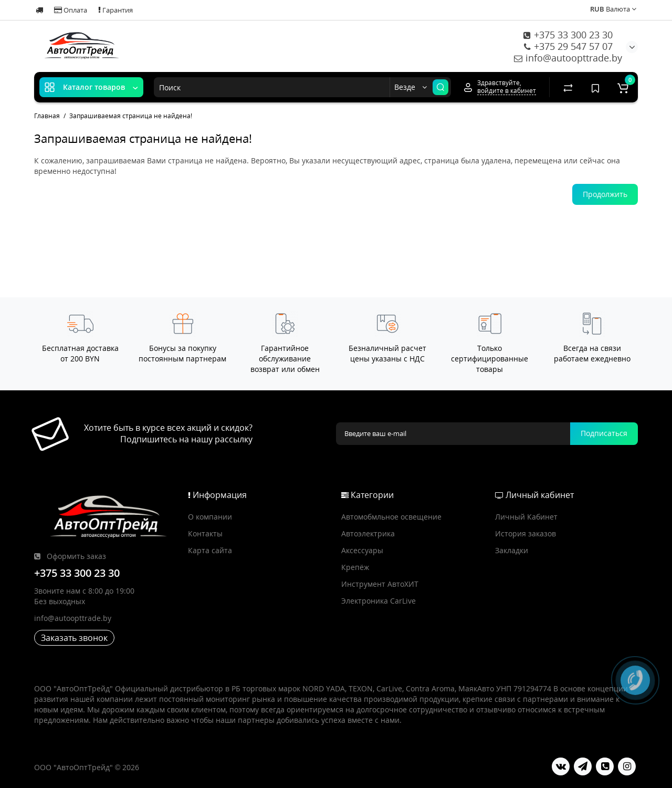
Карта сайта (210, 550)
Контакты (205, 533)
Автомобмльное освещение (391, 517)
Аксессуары (362, 550)
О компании (210, 517)
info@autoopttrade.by (568, 58)
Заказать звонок (74, 638)
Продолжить (605, 194)
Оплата (71, 10)
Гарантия (115, 10)
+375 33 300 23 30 (568, 35)
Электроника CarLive (379, 601)
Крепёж (355, 567)
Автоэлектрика (368, 533)
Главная (47, 116)
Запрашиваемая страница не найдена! (131, 116)
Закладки (512, 550)
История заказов (526, 533)
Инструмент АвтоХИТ (380, 584)
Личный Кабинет (526, 517)
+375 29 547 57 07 (568, 46)
